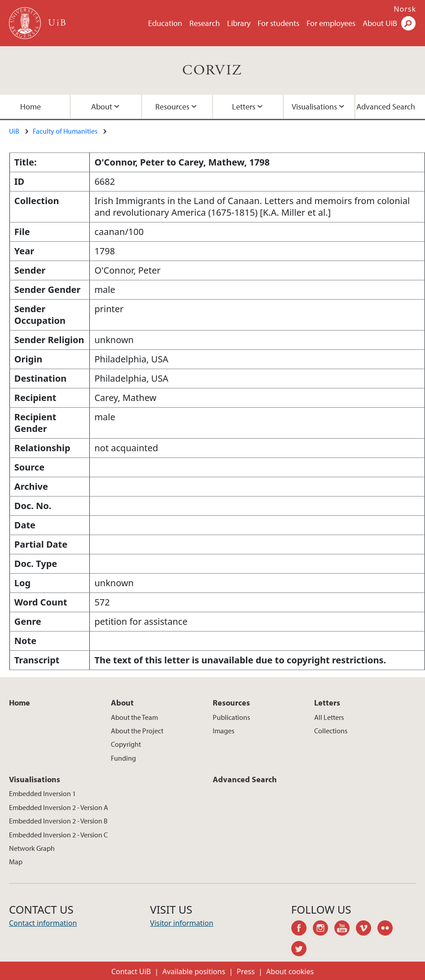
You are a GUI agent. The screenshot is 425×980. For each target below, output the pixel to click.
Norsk (405, 9)
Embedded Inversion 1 (42, 793)
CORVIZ (212, 70)
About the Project (137, 731)
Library (239, 23)
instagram (324, 929)
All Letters (329, 717)
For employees (331, 23)
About (102, 107)
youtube (345, 929)
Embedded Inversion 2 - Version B (58, 821)
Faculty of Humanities (65, 131)
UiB (14, 131)
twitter (302, 950)
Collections (331, 731)
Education (165, 23)
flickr (388, 929)
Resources (172, 107)
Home (31, 107)
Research (205, 23)
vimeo (367, 929)
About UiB (380, 23)
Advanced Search (386, 107)
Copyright (126, 744)
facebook (302, 929)
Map (16, 862)
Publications (231, 717)
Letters (244, 107)
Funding (123, 758)
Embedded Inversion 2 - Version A (59, 807)
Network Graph (32, 848)
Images (223, 731)
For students (278, 23)
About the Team (134, 717)
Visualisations (314, 107)
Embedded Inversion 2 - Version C (58, 835)
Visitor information (182, 923)
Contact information (43, 923)
